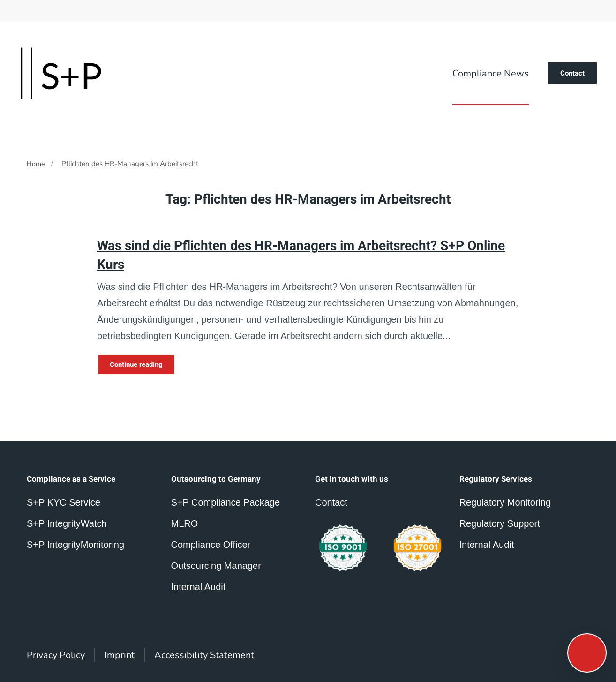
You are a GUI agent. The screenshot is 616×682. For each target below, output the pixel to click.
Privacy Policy (56, 655)
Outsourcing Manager (216, 566)
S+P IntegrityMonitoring (75, 545)
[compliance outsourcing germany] (417, 548)
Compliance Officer (211, 545)
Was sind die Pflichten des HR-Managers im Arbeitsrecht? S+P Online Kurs (301, 255)
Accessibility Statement (204, 655)
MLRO (185, 523)
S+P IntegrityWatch (67, 523)
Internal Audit (487, 545)
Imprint (120, 655)
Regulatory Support (500, 523)
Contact (572, 73)
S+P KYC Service (64, 502)
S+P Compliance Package (226, 502)
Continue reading (136, 364)
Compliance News (491, 73)
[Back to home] (61, 73)
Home (36, 164)
